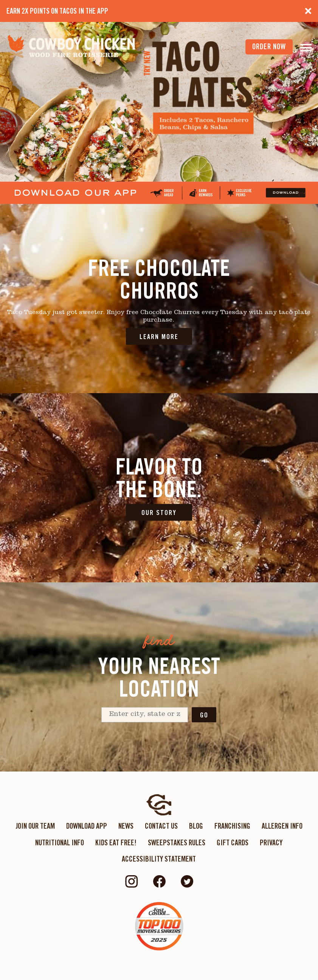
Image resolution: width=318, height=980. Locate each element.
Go (204, 715)
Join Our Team (35, 826)
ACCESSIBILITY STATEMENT (159, 859)
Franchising (232, 826)
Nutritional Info (60, 843)
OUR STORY (159, 512)
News (126, 826)
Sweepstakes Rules (177, 843)
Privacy (271, 843)
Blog (196, 826)
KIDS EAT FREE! (116, 843)
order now (269, 47)
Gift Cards (233, 843)
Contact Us (161, 826)
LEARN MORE (159, 336)
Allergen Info (282, 826)
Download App (87, 826)
